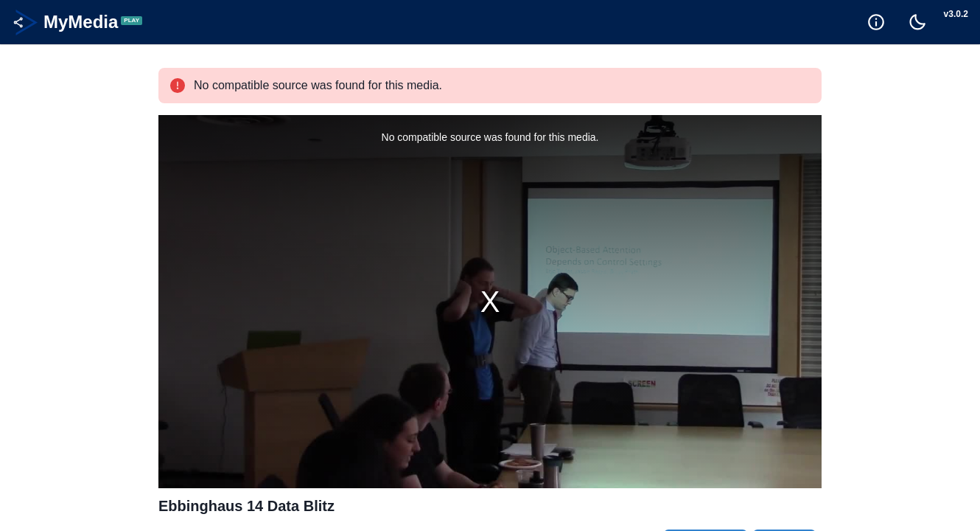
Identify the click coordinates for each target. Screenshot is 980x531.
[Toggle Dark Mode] (917, 22)
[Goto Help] (876, 22)
